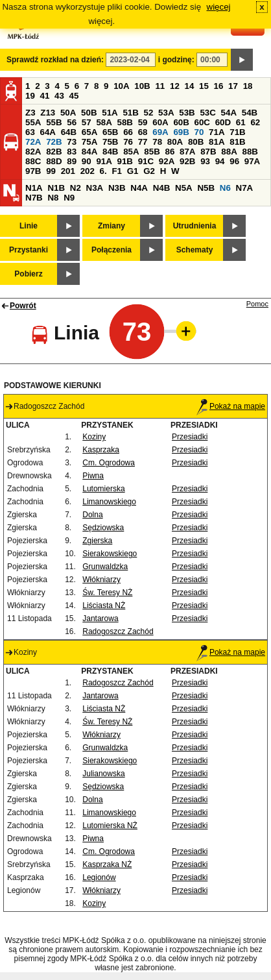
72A (33, 142)
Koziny (94, 437)
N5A (184, 188)
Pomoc (257, 304)
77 (143, 142)
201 (68, 171)
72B (54, 142)
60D (223, 122)
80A (175, 142)
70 (199, 132)
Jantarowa (100, 619)
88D (54, 161)
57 (87, 122)
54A (229, 113)
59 (143, 122)
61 (241, 122)
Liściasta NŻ (104, 606)
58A (104, 122)
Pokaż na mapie (231, 406)
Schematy (195, 250)
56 (72, 122)
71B (237, 132)
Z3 (30, 113)
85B (152, 152)
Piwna (93, 476)
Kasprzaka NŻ (107, 864)
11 (160, 86)
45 (74, 96)
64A (48, 132)
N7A (245, 188)
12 (175, 86)
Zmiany (112, 226)
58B (125, 122)
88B (250, 152)
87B (208, 152)
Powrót (23, 306)
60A (160, 122)
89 (72, 161)
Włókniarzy (101, 580)
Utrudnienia (195, 226)
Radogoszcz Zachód (118, 631)
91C (146, 161)
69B (181, 132)
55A (33, 122)
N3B (117, 188)
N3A (95, 188)
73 (72, 142)
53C (207, 113)
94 (220, 161)
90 (87, 161)
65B (110, 132)
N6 (225, 188)
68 (143, 132)
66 (128, 132)
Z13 (48, 113)
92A (167, 161)
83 (72, 152)
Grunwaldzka (105, 567)
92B (187, 161)
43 (59, 96)
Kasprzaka (101, 450)
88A (229, 152)
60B (181, 122)
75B (110, 142)
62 (255, 122)
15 (204, 86)
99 (51, 171)
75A (89, 142)
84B (110, 152)
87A (187, 152)
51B (130, 113)
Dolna (92, 515)
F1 (117, 171)
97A (252, 161)
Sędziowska (103, 528)
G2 (149, 171)
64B (69, 132)
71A (217, 132)
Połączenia (112, 250)
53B (187, 113)
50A (68, 113)
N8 (53, 198)
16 (219, 86)
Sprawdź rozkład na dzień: (55, 60)
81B (237, 142)
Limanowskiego (109, 502)
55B (54, 122)
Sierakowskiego (110, 554)
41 (45, 96)
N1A (34, 188)
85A (131, 152)
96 (234, 161)
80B (196, 142)
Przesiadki (190, 437)
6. (103, 171)
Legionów (99, 877)
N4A (139, 188)
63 (30, 132)
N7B (34, 198)
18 (248, 86)
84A (89, 152)
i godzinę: (176, 60)
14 (190, 86)
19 (30, 96)
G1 (133, 171)
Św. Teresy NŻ (107, 593)
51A (110, 113)
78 (157, 142)
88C (33, 161)
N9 (69, 198)
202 (88, 171)
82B (54, 152)
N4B (162, 188)
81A (217, 142)
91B (125, 161)
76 (128, 142)
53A (166, 113)
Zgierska (97, 541)
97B (33, 171)
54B (250, 113)
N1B (56, 188)
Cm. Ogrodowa (109, 463)
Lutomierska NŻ (110, 826)
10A (121, 86)
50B (89, 113)
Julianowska (103, 774)
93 (205, 161)
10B (142, 86)
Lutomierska (103, 489)
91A (104, 161)
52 (149, 113)
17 (233, 86)
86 (170, 152)
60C (202, 122)
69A (160, 132)
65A (89, 132)
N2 (76, 188)
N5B (206, 188)
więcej (219, 7)
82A (33, 152)
